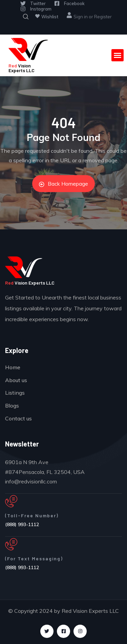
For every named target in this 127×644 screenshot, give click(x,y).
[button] (118, 55)
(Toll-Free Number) (32, 515)
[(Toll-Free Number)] (11, 501)
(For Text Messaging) (34, 558)
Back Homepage (63, 184)
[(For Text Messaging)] (11, 544)
